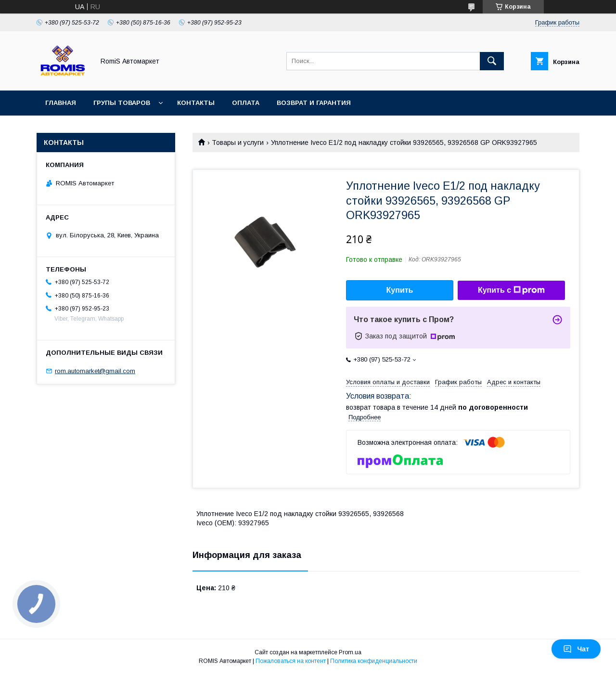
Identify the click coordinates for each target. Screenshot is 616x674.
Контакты (196, 103)
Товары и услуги (238, 143)
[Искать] (492, 61)
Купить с (511, 290)
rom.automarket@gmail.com (95, 371)
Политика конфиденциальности (374, 661)
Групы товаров (122, 103)
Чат (576, 649)
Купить (400, 290)
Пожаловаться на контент (291, 661)
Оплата (246, 103)
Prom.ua (350, 652)
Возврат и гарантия (314, 103)
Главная (61, 103)
